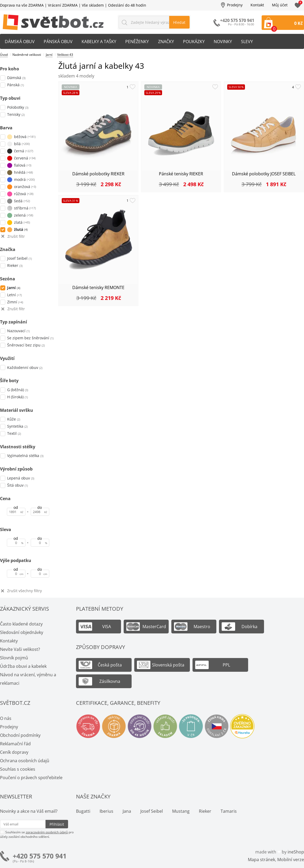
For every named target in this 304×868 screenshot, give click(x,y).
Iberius (106, 811)
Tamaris (229, 811)
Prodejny (235, 5)
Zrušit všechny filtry (24, 591)
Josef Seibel (152, 811)
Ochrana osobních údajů (25, 761)
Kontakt (257, 5)
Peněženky (139, 42)
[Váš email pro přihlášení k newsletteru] (23, 824)
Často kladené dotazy (21, 624)
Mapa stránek (261, 860)
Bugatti (83, 811)
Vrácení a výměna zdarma (114, 726)
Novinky (226, 42)
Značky (168, 42)
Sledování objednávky (22, 632)
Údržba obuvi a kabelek (23, 666)
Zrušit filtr (16, 237)
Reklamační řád (15, 744)
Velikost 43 (65, 55)
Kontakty (9, 641)
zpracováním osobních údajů (47, 832)
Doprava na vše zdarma (88, 726)
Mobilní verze (291, 860)
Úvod (4, 55)
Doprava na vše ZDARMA (22, 5)
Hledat (179, 22)
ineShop (296, 852)
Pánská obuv (59, 42)
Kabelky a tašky (100, 42)
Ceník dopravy (14, 752)
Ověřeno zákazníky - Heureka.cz (242, 726)
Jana (127, 811)
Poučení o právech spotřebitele (31, 778)
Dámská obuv (20, 42)
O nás (6, 718)
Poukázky (196, 42)
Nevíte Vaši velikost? (20, 649)
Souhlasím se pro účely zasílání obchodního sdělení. (37, 834)
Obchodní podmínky (20, 735)
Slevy (251, 42)
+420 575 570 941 (40, 856)
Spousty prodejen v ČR (191, 726)
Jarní (49, 55)
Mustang (181, 811)
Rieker (205, 811)
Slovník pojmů (14, 658)
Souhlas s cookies (18, 769)
